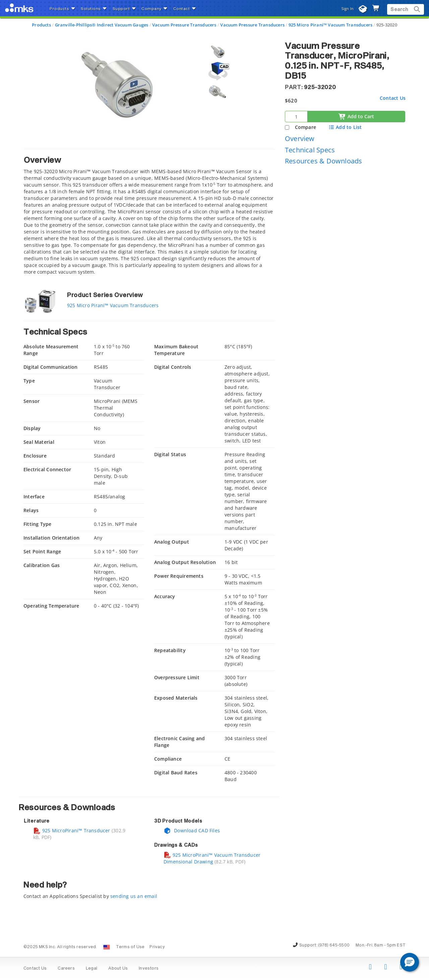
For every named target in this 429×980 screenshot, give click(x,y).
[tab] (149, 214)
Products (41, 25)
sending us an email (134, 896)
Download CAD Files (192, 830)
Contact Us (393, 98)
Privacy (157, 947)
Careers (66, 969)
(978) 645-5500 (334, 946)
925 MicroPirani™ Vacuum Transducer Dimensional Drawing (212, 858)
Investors (149, 969)
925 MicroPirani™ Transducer (72, 830)
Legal (91, 969)
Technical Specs (310, 150)
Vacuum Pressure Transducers (184, 25)
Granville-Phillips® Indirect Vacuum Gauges (102, 25)
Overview (300, 138)
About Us (118, 969)
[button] (410, 962)
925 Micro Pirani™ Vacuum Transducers (331, 25)
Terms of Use (130, 947)
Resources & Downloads (323, 161)
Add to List (345, 127)
